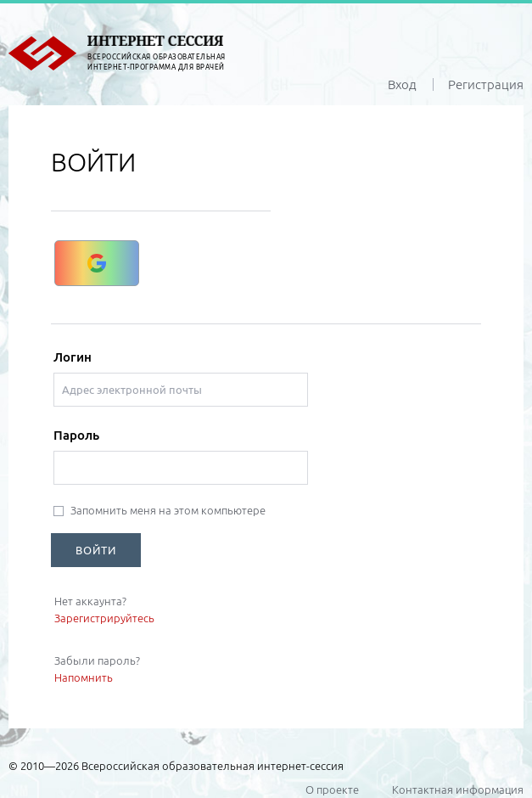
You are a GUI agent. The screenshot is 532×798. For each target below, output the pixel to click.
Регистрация (486, 84)
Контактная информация (458, 790)
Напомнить (84, 677)
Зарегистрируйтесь (104, 618)
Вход (402, 84)
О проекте (332, 790)
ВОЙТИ (96, 550)
